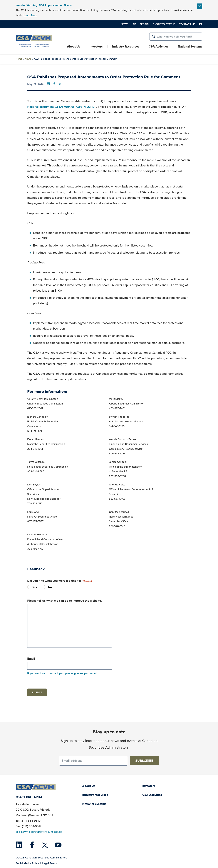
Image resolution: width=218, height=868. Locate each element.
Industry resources (95, 795)
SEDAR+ (144, 24)
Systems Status (164, 24)
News (125, 24)
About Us (74, 46)
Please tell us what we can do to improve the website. (65, 601)
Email (31, 658)
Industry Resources (126, 46)
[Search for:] (176, 37)
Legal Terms (49, 863)
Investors (96, 46)
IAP (134, 24)
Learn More (30, 15)
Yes (30, 587)
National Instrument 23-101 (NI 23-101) (62, 107)
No (45, 587)
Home (19, 59)
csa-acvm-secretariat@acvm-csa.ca (39, 832)
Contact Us (187, 24)
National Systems (190, 46)
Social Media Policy (27, 863)
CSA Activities (159, 46)
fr (201, 24)
